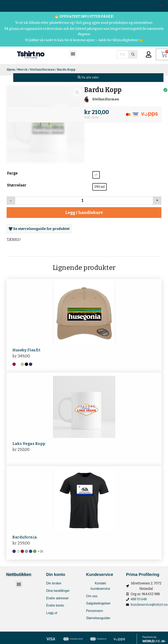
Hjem (11, 70)
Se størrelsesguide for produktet (39, 229)
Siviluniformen (42, 70)
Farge (12, 173)
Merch (23, 70)
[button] (160, 5)
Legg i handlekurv (84, 213)
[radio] (96, 175)
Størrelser (17, 185)
